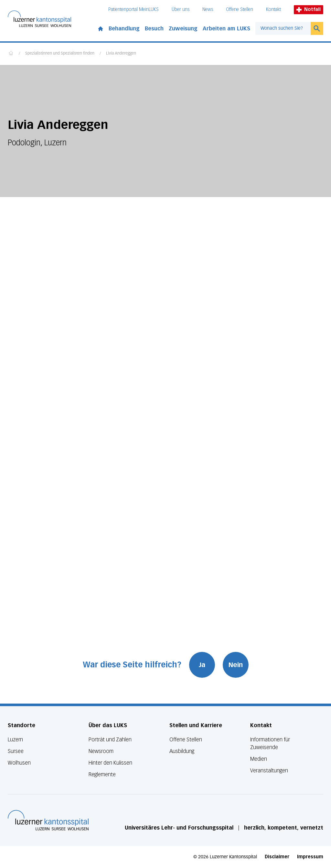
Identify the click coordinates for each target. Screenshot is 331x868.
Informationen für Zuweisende (270, 743)
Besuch (154, 29)
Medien (259, 759)
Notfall (309, 10)
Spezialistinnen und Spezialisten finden (60, 54)
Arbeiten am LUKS (226, 29)
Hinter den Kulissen (110, 763)
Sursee (16, 751)
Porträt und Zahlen (110, 740)
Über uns (181, 10)
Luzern (15, 740)
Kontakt (273, 10)
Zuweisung (183, 29)
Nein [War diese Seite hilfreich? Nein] (236, 665)
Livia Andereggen (121, 54)
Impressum (310, 857)
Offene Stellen (240, 10)
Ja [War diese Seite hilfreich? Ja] (202, 665)
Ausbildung (182, 751)
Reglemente (102, 774)
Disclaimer (277, 857)
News (208, 10)
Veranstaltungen (269, 771)
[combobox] (283, 28)
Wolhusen (19, 763)
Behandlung (124, 29)
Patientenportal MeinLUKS (133, 10)
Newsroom (101, 751)
